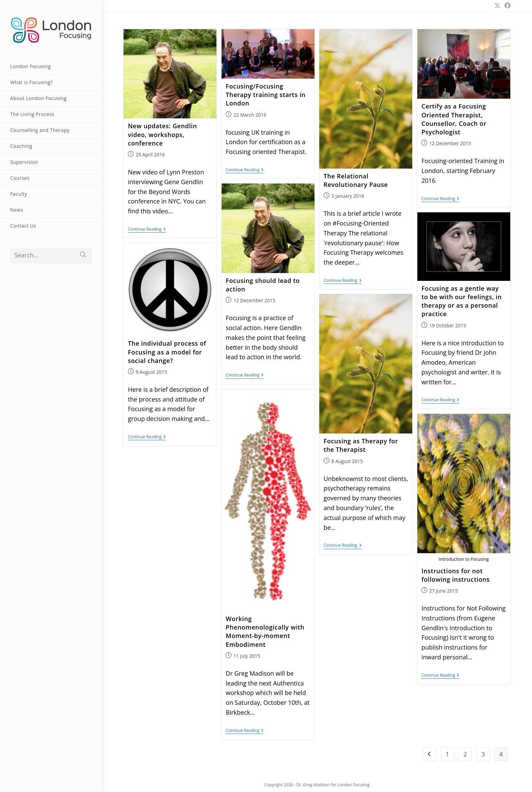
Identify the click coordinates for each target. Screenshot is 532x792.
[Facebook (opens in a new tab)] (507, 5)
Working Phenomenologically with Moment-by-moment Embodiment (265, 632)
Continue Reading (147, 230)
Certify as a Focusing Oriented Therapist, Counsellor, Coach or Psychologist (454, 119)
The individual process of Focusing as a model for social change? (167, 352)
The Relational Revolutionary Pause (356, 180)
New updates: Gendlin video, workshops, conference (163, 134)
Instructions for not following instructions (455, 575)
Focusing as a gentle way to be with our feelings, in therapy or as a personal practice (462, 301)
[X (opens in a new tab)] (497, 5)
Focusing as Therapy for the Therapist (361, 445)
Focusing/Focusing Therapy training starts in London (265, 95)
